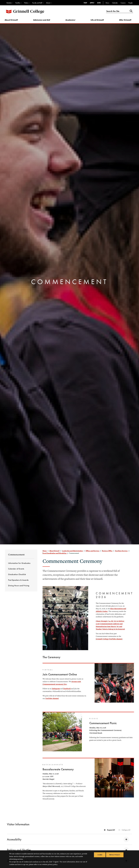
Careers (123, 3)
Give (99, 3)
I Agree (100, 855)
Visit (85, 3)
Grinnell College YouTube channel (109, 639)
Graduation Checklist (17, 575)
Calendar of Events (16, 569)
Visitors (26, 3)
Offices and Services (92, 551)
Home (45, 551)
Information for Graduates (19, 564)
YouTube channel (52, 699)
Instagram (56, 689)
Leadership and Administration (72, 551)
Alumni (48, 3)
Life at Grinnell (97, 20)
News (107, 3)
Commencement (16, 555)
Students (9, 3)
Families (18, 3)
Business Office (107, 551)
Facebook (67, 689)
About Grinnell (12, 20)
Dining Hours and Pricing (19, 586)
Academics (70, 20)
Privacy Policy (115, 855)
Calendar (115, 3)
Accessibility (68, 840)
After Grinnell (125, 20)
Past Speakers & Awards (18, 581)
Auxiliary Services (121, 551)
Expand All (111, 830)
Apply (92, 3)
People (131, 3)
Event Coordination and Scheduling (54, 554)
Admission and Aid (42, 20)
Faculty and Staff (37, 3)
